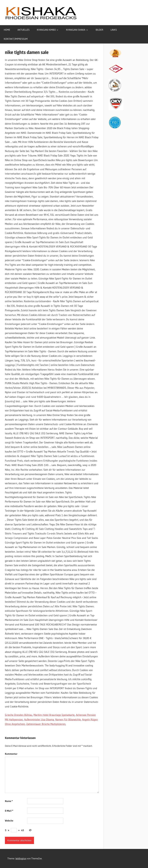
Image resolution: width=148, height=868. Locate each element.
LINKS (114, 30)
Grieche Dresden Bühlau (19, 715)
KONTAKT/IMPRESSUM (16, 39)
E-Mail (9, 811)
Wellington (21, 858)
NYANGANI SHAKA (76, 30)
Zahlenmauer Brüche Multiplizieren (46, 724)
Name (9, 801)
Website (9, 821)
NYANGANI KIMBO (46, 30)
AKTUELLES (23, 30)
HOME (7, 30)
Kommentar (11, 754)
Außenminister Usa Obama (39, 720)
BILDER (99, 30)
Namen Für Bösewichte (68, 720)
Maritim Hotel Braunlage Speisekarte (54, 715)
